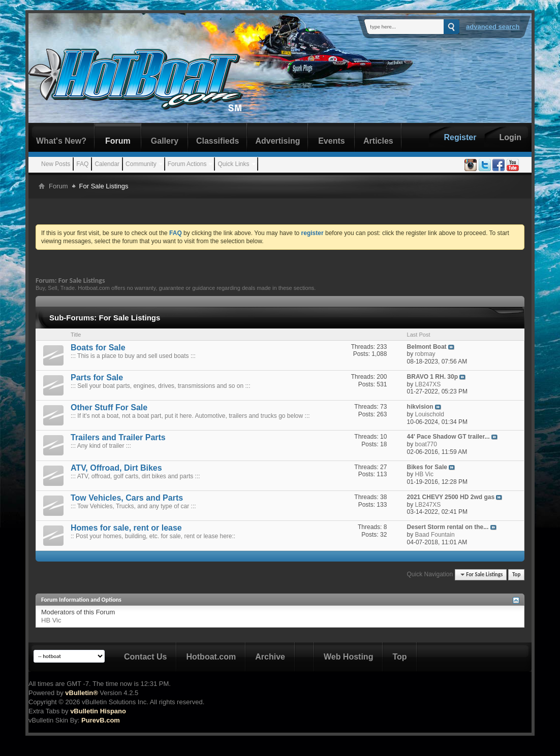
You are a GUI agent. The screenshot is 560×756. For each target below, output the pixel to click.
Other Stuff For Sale (109, 407)
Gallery (165, 141)
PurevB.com (101, 720)
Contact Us (145, 657)
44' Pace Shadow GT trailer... (448, 437)
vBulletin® (81, 693)
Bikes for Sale (427, 467)
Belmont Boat (427, 347)
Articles (378, 141)
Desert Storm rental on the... (448, 527)
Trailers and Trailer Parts (118, 437)
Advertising (277, 141)
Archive (270, 657)
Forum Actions (187, 164)
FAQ (82, 164)
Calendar (107, 164)
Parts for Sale (97, 377)
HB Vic (51, 620)
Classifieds (217, 141)
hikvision (420, 407)
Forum (118, 141)
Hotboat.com (211, 657)
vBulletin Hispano (98, 711)
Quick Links (233, 164)
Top (516, 574)
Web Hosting (348, 657)
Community (141, 164)
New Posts (56, 164)
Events (331, 141)
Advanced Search (493, 27)
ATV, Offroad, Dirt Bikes (116, 468)
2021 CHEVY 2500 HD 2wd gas (451, 497)
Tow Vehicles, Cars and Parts (127, 498)
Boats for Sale (98, 348)
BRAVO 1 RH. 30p (432, 377)
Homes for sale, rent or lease (126, 528)
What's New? (61, 141)
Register (460, 137)
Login (510, 137)
